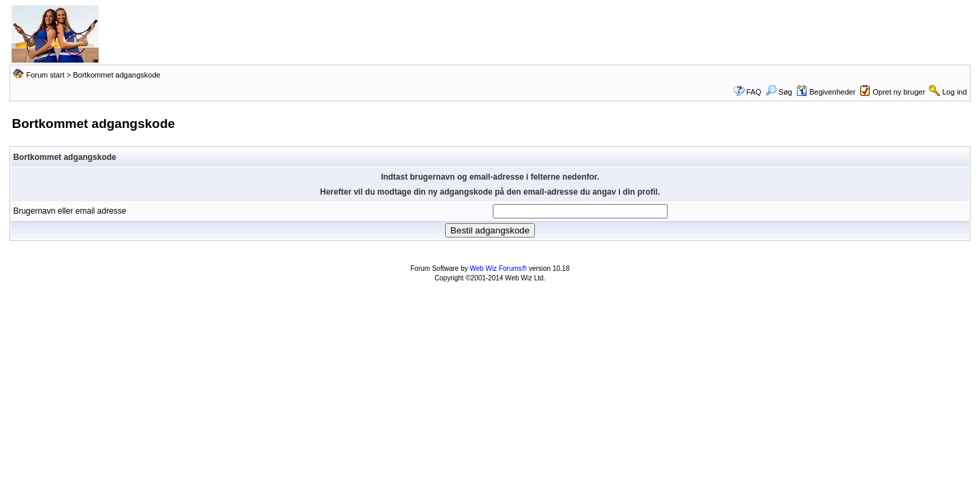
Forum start (45, 75)
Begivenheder (826, 92)
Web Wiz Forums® (498, 268)
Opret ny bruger (899, 92)
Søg (779, 92)
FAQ (754, 92)
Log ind (955, 92)
